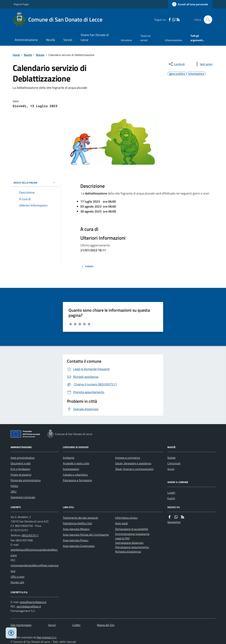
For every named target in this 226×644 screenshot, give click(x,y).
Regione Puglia (21, 4)
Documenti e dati (21, 463)
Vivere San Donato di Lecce (95, 37)
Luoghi (171, 493)
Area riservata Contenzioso (79, 546)
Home (16, 55)
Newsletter (174, 522)
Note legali (121, 523)
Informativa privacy (126, 518)
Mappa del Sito (106, 625)
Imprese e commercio (128, 458)
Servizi (68, 40)
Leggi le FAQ (122, 538)
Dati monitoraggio (21, 625)
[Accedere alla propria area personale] (190, 4)
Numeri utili (17, 582)
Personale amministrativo (26, 480)
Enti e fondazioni (20, 469)
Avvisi (171, 469)
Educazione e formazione (77, 480)
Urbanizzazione (173, 40)
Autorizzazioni (71, 469)
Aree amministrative (23, 458)
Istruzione (126, 40)
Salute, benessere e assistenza (133, 463)
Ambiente (69, 458)
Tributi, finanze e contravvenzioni (134, 469)
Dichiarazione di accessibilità (132, 529)
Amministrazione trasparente (132, 534)
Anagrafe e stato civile (76, 463)
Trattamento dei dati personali (80, 518)
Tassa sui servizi (145, 38)
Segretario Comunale (23, 497)
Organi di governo (21, 475)
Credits (76, 625)
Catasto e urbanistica (75, 475)
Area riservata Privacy (76, 540)
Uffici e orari (17, 577)
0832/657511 (30, 535)
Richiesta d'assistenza (128, 552)
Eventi (171, 498)
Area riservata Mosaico (76, 529)
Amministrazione (26, 40)
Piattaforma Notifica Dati (77, 523)
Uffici (14, 492)
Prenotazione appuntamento (132, 547)
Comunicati (174, 463)
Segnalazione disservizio (129, 543)
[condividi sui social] (176, 64)
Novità (50, 40)
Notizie (40, 55)
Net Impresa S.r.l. (47, 637)
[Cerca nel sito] (207, 20)
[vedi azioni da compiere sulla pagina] (203, 64)
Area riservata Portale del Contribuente (86, 535)
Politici (14, 486)
